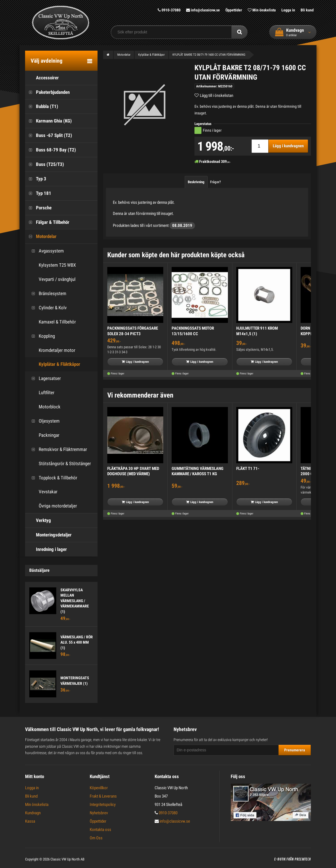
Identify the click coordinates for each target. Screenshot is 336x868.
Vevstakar (43, 492)
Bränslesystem (47, 294)
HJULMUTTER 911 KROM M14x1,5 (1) (257, 331)
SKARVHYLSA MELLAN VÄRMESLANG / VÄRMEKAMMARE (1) (75, 601)
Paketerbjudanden (47, 92)
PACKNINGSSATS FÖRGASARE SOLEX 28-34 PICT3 (133, 331)
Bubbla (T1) (42, 106)
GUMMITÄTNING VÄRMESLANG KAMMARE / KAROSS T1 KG (198, 471)
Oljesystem (44, 421)
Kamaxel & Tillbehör (52, 322)
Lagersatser (44, 378)
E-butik (280, 859)
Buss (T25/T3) (45, 164)
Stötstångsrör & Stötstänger (59, 464)
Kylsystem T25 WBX (52, 265)
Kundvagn (33, 813)
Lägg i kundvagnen (288, 146)
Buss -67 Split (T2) (49, 135)
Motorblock (44, 407)
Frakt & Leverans (103, 796)
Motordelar (41, 236)
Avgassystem (46, 251)
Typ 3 (36, 179)
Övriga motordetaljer (52, 506)
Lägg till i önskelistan (216, 95)
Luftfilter (41, 393)
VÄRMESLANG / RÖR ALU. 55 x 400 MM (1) (77, 642)
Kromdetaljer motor (52, 350)
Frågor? (216, 182)
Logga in (288, 10)
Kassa (30, 821)
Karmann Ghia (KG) (48, 121)
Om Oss (96, 838)
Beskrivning (196, 182)
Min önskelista (262, 10)
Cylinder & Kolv (47, 308)
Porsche (38, 208)
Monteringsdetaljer (48, 535)
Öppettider (234, 10)
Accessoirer (42, 78)
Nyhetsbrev (99, 813)
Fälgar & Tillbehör (47, 222)
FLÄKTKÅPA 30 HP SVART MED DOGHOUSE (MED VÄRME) (133, 471)
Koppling (41, 336)
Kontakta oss (100, 830)
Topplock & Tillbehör (53, 478)
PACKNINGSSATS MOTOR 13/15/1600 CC (193, 331)
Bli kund (307, 10)
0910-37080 (169, 10)
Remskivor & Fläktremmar (57, 449)
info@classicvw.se (203, 10)
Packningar (44, 435)
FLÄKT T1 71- (248, 469)
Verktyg (38, 520)
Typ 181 (38, 193)
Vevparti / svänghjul (52, 279)
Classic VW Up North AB (67, 859)
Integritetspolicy (103, 805)
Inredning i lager (46, 549)
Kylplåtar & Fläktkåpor (54, 364)
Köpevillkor (99, 788)
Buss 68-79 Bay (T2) (51, 150)
